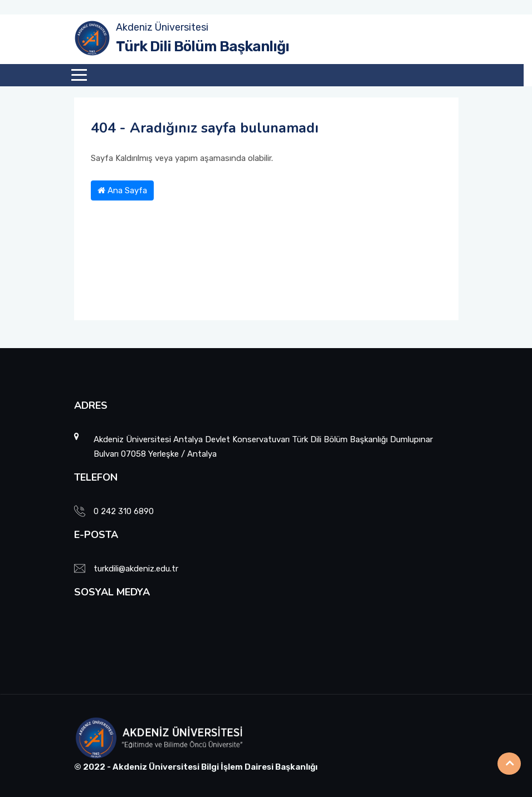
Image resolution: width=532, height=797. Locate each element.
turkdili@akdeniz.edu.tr (136, 569)
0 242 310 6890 (124, 511)
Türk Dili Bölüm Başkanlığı (202, 47)
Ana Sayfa (122, 190)
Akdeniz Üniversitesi (162, 27)
